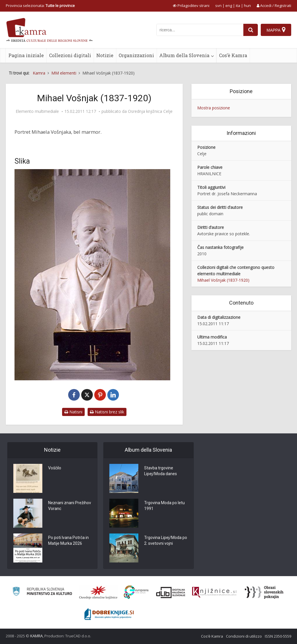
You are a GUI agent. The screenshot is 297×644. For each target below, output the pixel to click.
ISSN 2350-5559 (278, 636)
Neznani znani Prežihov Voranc (70, 506)
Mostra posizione (214, 108)
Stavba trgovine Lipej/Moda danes (161, 471)
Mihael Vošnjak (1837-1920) (223, 280)
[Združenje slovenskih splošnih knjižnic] (214, 592)
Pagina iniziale (26, 55)
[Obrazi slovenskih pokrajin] (264, 592)
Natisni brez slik (107, 412)
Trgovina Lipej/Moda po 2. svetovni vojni (166, 541)
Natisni (73, 412)
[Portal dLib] (171, 592)
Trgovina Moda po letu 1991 (164, 506)
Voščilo (55, 468)
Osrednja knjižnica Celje (150, 111)
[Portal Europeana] (136, 592)
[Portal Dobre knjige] (109, 614)
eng (229, 6)
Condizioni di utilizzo (244, 636)
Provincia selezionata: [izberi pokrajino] (40, 6)
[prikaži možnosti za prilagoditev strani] (191, 6)
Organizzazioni (136, 55)
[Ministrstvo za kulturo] (42, 592)
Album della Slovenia (184, 55)
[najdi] (251, 30)
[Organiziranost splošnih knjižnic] (98, 592)
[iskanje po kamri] (200, 30)
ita (238, 6)
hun (247, 6)
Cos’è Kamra (233, 55)
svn (218, 6)
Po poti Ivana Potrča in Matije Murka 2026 (68, 541)
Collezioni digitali (70, 55)
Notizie (105, 55)
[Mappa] (276, 30)
